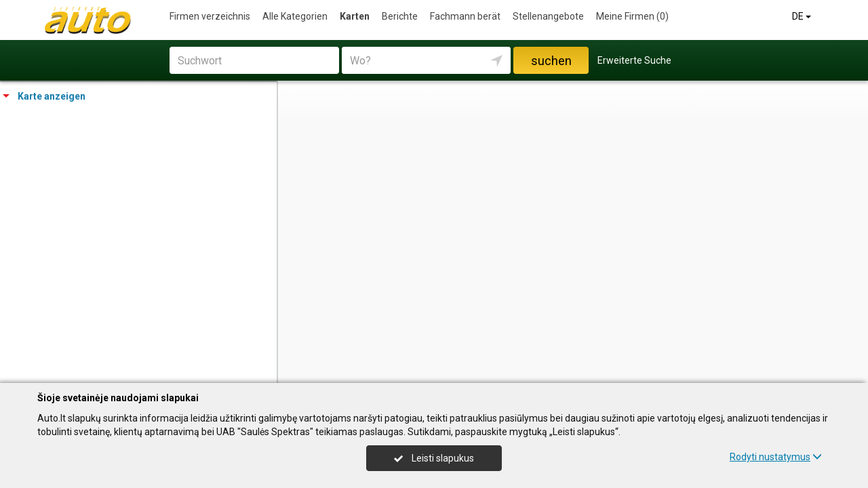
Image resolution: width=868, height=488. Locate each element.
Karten (355, 16)
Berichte (400, 16)
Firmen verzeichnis (210, 16)
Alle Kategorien (295, 16)
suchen (551, 61)
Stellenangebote (548, 16)
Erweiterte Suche (634, 60)
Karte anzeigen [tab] (44, 96)
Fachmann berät (465, 16)
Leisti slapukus (434, 458)
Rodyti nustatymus (776, 457)
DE (803, 16)
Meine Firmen (632, 16)
